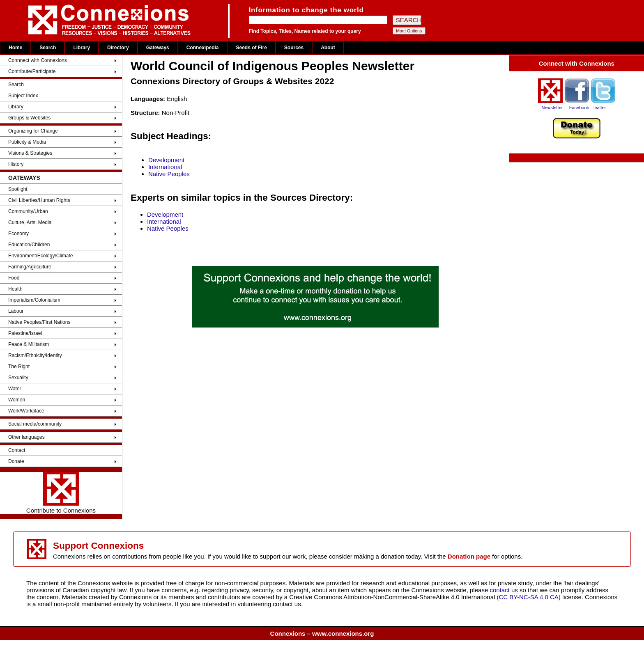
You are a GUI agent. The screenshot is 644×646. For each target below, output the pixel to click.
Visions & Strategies (30, 153)
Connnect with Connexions (38, 60)
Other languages (26, 437)
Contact (17, 450)
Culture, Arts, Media (30, 222)
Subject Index (23, 96)
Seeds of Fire (251, 48)
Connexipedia (203, 48)
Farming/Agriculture (30, 267)
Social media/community (35, 424)
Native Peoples (169, 174)
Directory (118, 48)
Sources (294, 48)
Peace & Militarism (29, 344)
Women (17, 400)
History (16, 164)
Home (15, 48)
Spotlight (18, 189)
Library (82, 48)
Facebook (579, 108)
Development (166, 160)
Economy (18, 234)
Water (15, 389)
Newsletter (552, 108)
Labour (16, 311)
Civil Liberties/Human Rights (39, 200)
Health (15, 289)
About (328, 48)
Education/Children (29, 245)
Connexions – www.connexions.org (322, 633)
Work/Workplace (26, 411)
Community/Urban (28, 211)
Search (48, 48)
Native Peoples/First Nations (39, 322)
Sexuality (18, 378)
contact (500, 590)
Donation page (469, 556)
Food (14, 278)
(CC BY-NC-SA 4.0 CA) (529, 597)
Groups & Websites (29, 118)
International (165, 167)
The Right (19, 367)
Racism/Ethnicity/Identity (35, 355)
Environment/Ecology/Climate (40, 256)
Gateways (158, 48)
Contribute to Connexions (61, 493)
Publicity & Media (27, 142)
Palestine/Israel (25, 333)
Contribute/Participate (32, 71)
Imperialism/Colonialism (34, 300)
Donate (16, 461)
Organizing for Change (33, 131)
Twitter (599, 108)
